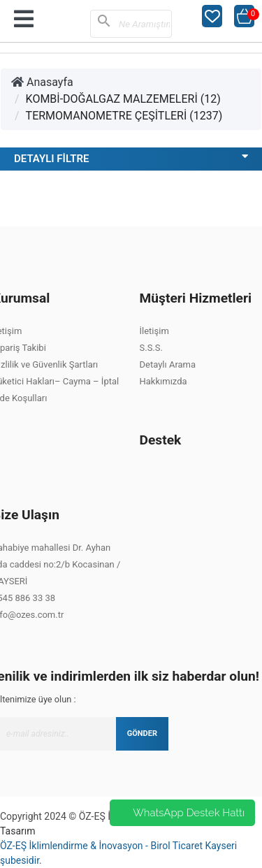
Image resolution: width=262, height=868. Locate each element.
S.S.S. (151, 348)
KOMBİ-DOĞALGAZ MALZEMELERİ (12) (123, 99)
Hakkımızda (163, 381)
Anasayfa (42, 82)
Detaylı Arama (168, 364)
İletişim (154, 331)
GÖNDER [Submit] (142, 733)
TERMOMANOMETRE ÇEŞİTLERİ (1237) (124, 116)
